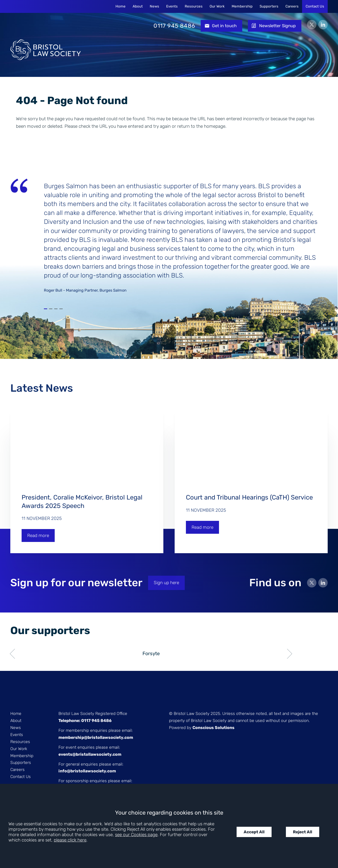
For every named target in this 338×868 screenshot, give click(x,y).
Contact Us (315, 6)
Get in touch (224, 26)
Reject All (303, 832)
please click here (70, 840)
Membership (242, 6)
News (154, 6)
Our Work (217, 6)
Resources (194, 6)
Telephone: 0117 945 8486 (85, 721)
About (138, 6)
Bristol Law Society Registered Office (93, 714)
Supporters (269, 6)
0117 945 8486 (174, 26)
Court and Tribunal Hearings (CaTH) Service (250, 497)
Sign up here (166, 583)
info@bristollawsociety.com (87, 771)
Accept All (254, 832)
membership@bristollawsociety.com (96, 737)
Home (121, 6)
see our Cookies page (136, 835)
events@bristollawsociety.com (90, 754)
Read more (38, 535)
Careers (292, 6)
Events (172, 6)
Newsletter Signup (277, 26)
